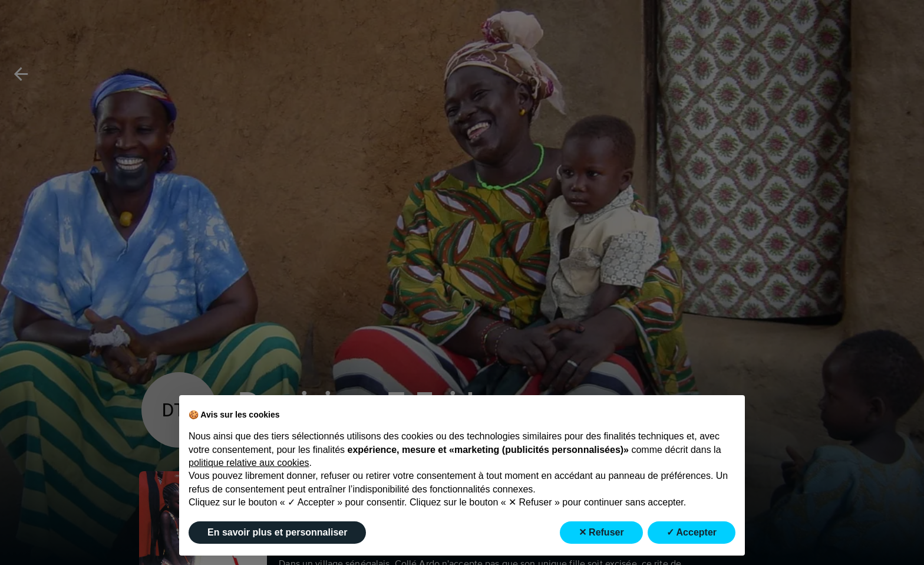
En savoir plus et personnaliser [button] (277, 532)
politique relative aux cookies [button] (249, 463)
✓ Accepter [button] (692, 532)
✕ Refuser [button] (601, 532)
